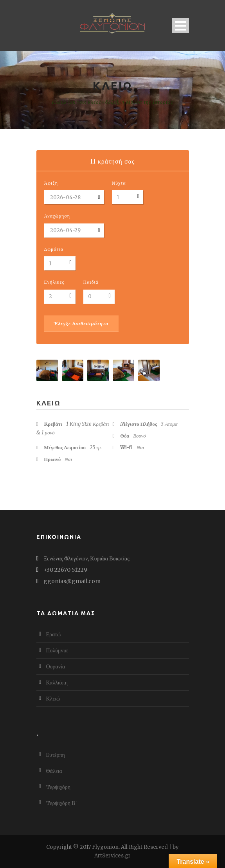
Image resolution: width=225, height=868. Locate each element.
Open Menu (181, 26)
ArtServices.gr (112, 856)
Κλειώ (53, 699)
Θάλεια (54, 771)
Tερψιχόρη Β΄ (62, 803)
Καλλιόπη (57, 683)
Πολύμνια (57, 650)
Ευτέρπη (56, 755)
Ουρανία (56, 666)
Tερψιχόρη (58, 787)
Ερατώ (54, 634)
